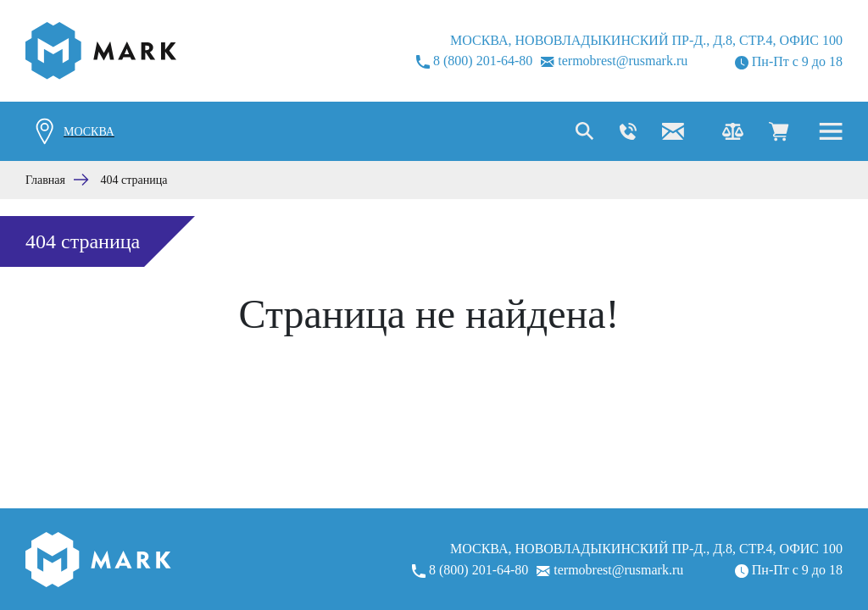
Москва (89, 132)
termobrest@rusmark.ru (614, 61)
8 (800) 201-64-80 (474, 61)
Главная (45, 180)
